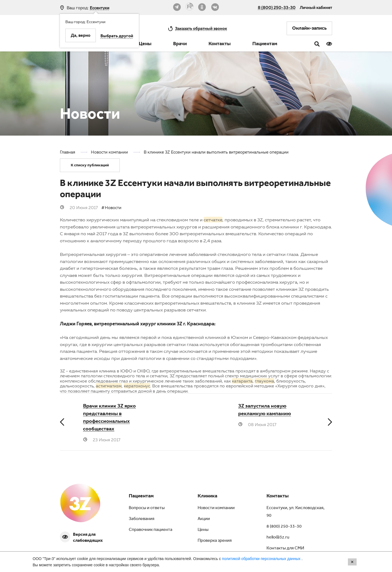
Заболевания (142, 519)
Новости (113, 207)
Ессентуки (100, 8)
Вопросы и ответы (147, 508)
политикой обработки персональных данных (262, 559)
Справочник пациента (151, 530)
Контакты (220, 44)
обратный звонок (201, 28)
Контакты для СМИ (285, 549)
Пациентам (265, 44)
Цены (145, 44)
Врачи (180, 44)
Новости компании (216, 508)
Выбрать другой (117, 36)
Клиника (207, 497)
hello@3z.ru (278, 538)
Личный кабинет (316, 7)
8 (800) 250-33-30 (277, 7)
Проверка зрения (215, 541)
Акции (204, 519)
